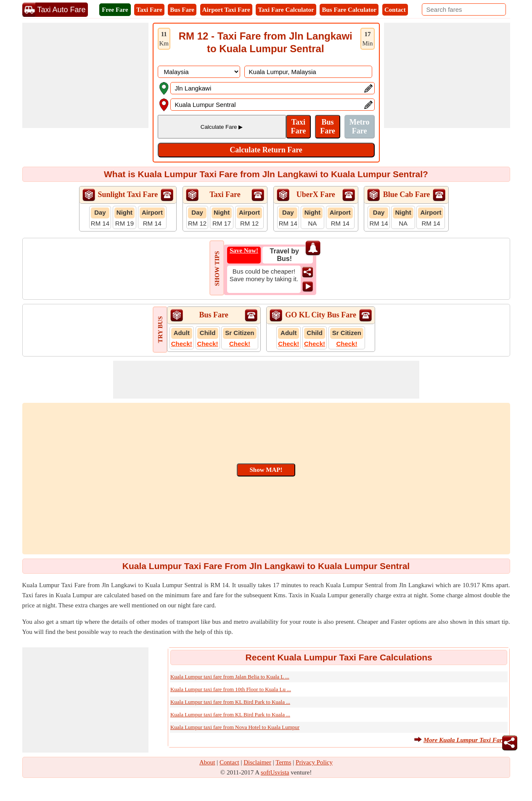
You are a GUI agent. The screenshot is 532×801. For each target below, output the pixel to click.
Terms (283, 762)
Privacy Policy (314, 762)
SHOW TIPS (217, 268)
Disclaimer (257, 762)
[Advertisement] (85, 75)
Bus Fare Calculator (349, 10)
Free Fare (115, 10)
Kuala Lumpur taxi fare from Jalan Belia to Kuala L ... (230, 677)
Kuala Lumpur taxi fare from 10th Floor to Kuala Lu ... (231, 689)
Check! (182, 344)
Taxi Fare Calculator (286, 10)
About (207, 762)
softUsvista (275, 772)
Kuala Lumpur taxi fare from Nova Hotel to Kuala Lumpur (235, 727)
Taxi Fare (149, 10)
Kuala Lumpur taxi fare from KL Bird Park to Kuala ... (230, 702)
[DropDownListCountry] (199, 72)
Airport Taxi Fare (226, 10)
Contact (395, 10)
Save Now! (244, 250)
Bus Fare (182, 10)
